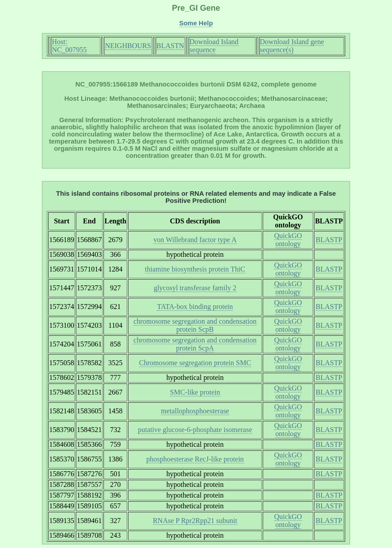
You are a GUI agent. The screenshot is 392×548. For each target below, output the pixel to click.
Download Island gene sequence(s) (292, 46)
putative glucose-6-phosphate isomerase (195, 430)
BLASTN (170, 46)
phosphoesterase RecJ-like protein (195, 459)
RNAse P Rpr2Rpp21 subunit (195, 521)
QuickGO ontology (288, 240)
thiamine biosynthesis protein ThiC (195, 269)
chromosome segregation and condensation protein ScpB (195, 325)
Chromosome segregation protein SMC (195, 363)
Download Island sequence (214, 46)
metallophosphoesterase (195, 411)
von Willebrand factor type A (195, 240)
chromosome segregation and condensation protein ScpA (195, 344)
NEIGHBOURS (128, 46)
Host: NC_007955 (69, 46)
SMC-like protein (195, 392)
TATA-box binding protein (195, 307)
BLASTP (329, 240)
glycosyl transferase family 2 (195, 288)
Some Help (196, 23)
